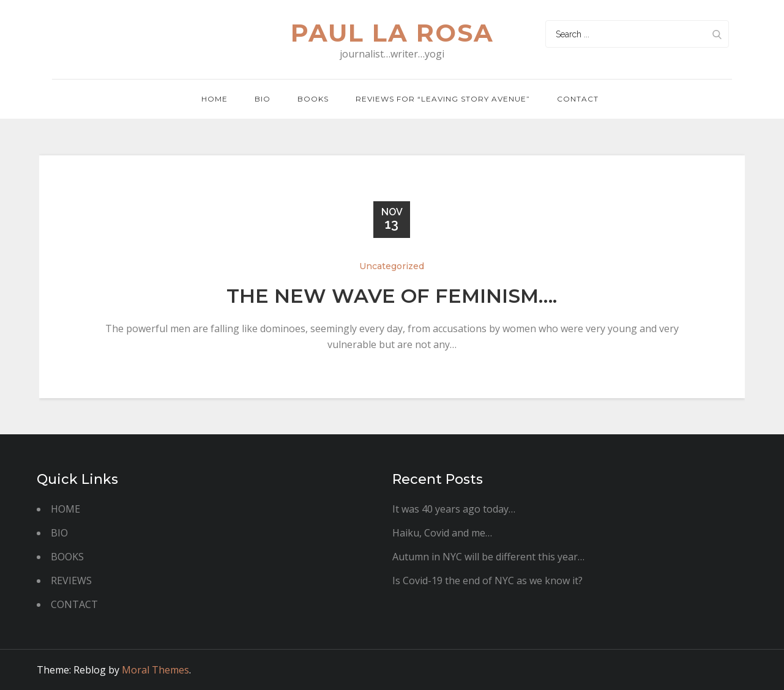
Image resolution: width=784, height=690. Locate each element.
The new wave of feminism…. (392, 296)
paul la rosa (392, 33)
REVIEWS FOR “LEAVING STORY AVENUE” (443, 99)
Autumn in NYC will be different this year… (488, 557)
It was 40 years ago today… (454, 509)
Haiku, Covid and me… (442, 533)
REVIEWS (71, 581)
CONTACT (74, 604)
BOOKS (67, 557)
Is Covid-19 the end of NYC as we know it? (487, 581)
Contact (578, 99)
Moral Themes (155, 670)
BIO (263, 99)
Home (215, 99)
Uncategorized (392, 266)
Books (313, 99)
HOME (65, 509)
